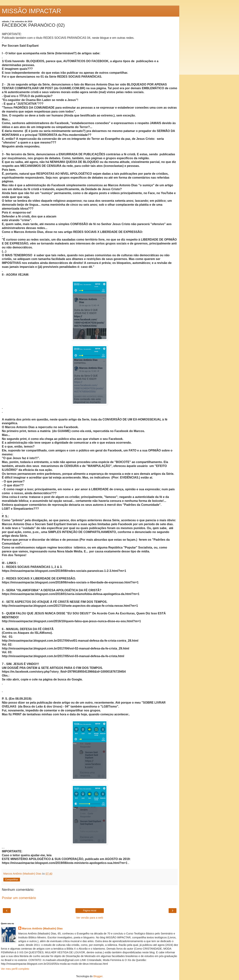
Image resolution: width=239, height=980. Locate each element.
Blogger (98, 976)
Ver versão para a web (90, 918)
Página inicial (90, 911)
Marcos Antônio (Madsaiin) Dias (42, 928)
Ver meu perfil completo (15, 969)
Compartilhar (12, 880)
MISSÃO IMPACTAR (31, 11)
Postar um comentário (19, 898)
